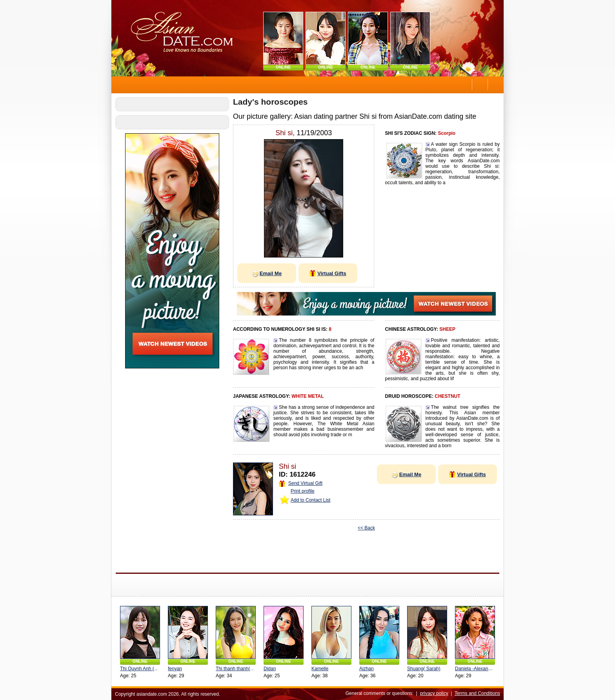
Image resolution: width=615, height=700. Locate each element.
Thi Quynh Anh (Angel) (144, 669)
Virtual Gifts (328, 273)
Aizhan (367, 669)
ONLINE (283, 67)
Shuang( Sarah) (424, 669)
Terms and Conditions (477, 693)
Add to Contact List (310, 500)
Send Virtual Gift (301, 483)
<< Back (366, 528)
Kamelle (320, 669)
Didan (270, 669)
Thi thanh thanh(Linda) (239, 669)
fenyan (175, 669)
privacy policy (434, 693)
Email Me (267, 273)
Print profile (303, 491)
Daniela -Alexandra (475, 669)
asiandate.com (152, 694)
